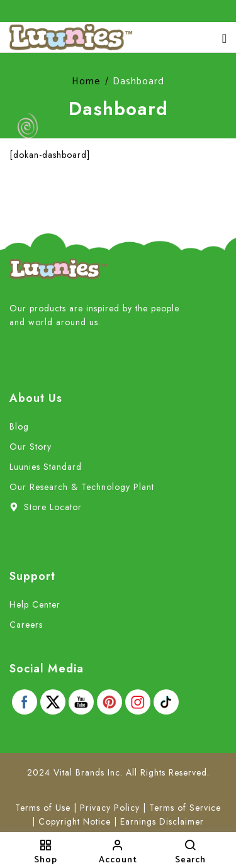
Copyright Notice (75, 821)
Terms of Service (185, 808)
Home (86, 81)
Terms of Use (43, 808)
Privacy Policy (110, 808)
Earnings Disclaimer (162, 821)
